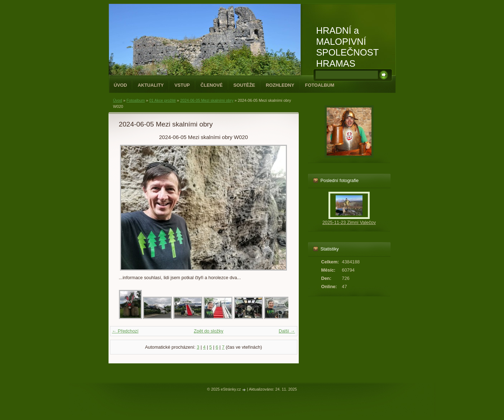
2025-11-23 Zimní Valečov (349, 222)
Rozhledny (280, 85)
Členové (212, 85)
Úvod (121, 85)
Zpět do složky (209, 331)
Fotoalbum (320, 85)
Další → (287, 331)
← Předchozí (125, 331)
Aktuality (151, 85)
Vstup (182, 85)
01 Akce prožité (162, 100)
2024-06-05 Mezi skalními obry (207, 100)
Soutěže (244, 85)
